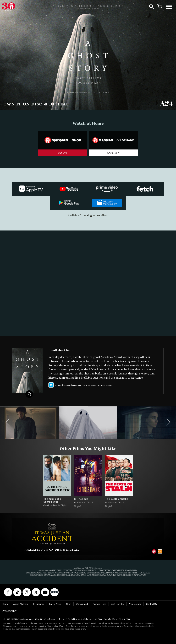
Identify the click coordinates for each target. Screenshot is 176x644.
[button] (7, 422)
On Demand (82, 604)
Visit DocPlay (118, 604)
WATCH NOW (113, 153)
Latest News (55, 604)
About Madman (21, 604)
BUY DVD (63, 153)
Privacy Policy (9, 611)
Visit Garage (135, 604)
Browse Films (99, 604)
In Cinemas (39, 604)
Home (5, 604)
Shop (69, 604)
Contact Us (151, 604)
